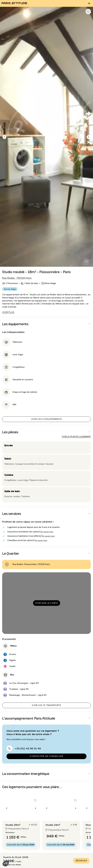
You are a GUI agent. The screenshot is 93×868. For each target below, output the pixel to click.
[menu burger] (89, 3)
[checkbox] (88, 12)
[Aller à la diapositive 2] (21, 815)
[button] (6, 863)
